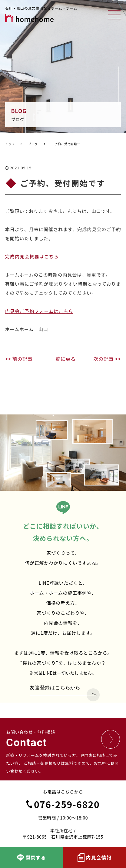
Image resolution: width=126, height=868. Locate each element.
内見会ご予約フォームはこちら (39, 311)
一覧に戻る (63, 359)
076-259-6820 (63, 804)
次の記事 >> (107, 359)
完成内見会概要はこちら (32, 256)
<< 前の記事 (19, 359)
